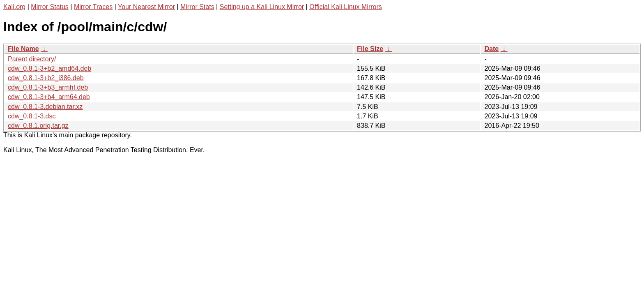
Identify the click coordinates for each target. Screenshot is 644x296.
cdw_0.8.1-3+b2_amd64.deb (49, 68)
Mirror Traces (93, 7)
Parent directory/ (32, 59)
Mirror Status (50, 7)
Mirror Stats (197, 7)
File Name (23, 49)
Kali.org (14, 7)
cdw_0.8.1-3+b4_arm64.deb (49, 97)
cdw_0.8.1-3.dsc (32, 116)
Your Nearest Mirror (146, 7)
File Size (370, 49)
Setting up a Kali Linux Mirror (262, 7)
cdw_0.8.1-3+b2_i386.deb (46, 78)
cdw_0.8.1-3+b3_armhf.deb (48, 87)
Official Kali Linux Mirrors (346, 7)
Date (491, 49)
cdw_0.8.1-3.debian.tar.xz (45, 107)
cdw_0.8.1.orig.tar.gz (38, 126)
